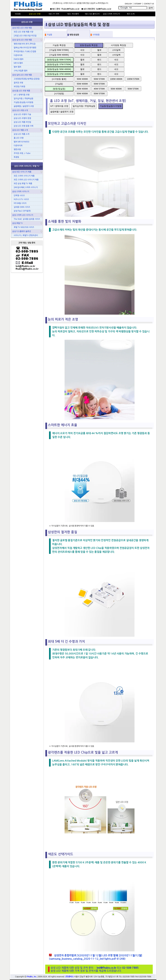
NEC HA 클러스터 (92, 14)
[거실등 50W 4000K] (59, 55)
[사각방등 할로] (59, 79)
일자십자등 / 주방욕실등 (84, 106)
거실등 (49, 35)
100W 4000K (116, 79)
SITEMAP (138, 4)
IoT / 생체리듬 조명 (59, 106)
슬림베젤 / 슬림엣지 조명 (62, 112)
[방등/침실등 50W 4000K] (59, 69)
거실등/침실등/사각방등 (111, 106)
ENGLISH (128, 4)
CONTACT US (149, 4)
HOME (18, 14)
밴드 (99, 60)
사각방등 (96, 35)
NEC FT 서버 (54, 14)
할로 (99, 50)
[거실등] (59, 84)
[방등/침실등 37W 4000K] (59, 74)
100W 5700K (133, 79)
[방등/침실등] (59, 89)
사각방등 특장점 (118, 45)
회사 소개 (131, 14)
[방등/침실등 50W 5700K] (59, 60)
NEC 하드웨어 (73, 14)
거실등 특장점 (59, 45)
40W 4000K (82, 89)
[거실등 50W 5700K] (59, 50)
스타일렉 (116, 50)
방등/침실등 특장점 (89, 45)
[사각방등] (59, 94)
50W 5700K (99, 79)
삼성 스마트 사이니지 (111, 14)
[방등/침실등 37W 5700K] (59, 64)
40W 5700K (99, 89)
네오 (82, 50)
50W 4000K (82, 79)
